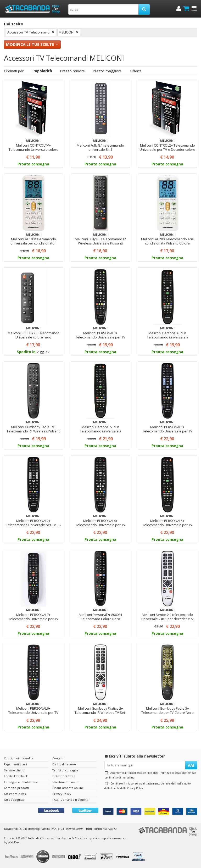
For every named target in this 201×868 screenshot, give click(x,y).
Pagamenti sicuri (15, 764)
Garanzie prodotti (16, 788)
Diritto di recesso (64, 764)
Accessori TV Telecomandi (29, 32)
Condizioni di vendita (19, 758)
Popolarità (42, 71)
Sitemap (100, 838)
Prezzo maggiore (107, 71)
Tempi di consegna (65, 770)
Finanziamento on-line (68, 788)
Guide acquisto (14, 800)
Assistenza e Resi (15, 794)
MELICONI (66, 32)
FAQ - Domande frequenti (70, 800)
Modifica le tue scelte (30, 44)
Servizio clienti (14, 770)
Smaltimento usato (65, 782)
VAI (191, 765)
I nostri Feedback (16, 776)
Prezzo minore (72, 71)
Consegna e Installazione (21, 782)
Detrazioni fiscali (64, 776)
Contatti (58, 758)
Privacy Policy (135, 788)
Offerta (136, 71)
